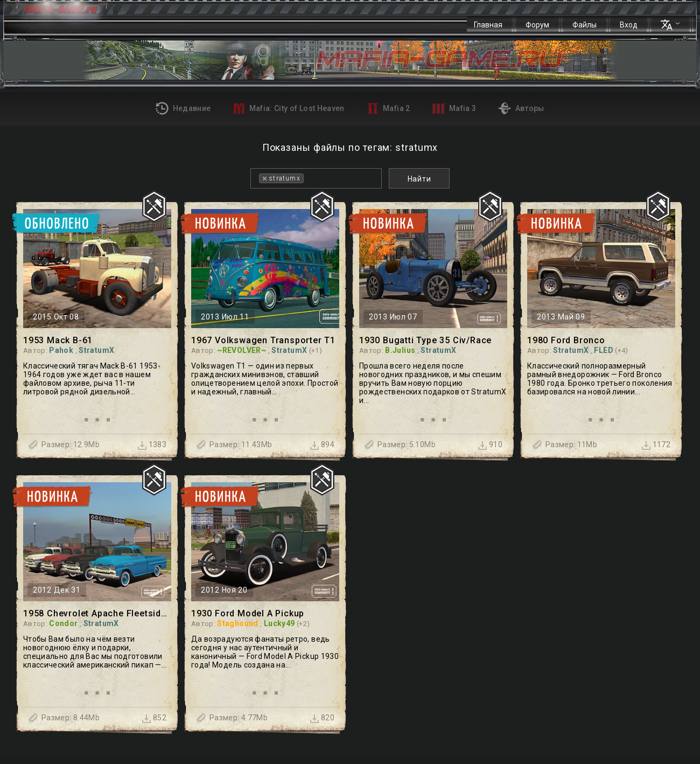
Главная (488, 25)
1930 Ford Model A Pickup (248, 613)
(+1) (316, 350)
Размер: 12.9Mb (71, 444)
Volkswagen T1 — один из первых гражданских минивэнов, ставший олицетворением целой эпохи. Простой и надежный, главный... (265, 379)
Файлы (584, 25)
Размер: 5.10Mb (407, 444)
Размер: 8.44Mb (71, 718)
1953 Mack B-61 (58, 340)
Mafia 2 (388, 108)
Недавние (183, 108)
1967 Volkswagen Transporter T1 (263, 340)
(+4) (621, 350)
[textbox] (309, 178)
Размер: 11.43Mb (241, 444)
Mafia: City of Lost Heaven (288, 108)
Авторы (521, 108)
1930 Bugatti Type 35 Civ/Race (425, 340)
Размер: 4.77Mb (239, 718)
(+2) (303, 624)
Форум (537, 25)
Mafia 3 (454, 109)
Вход (629, 25)
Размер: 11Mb (571, 444)
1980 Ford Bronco (566, 340)
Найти (419, 179)
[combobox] (316, 178)
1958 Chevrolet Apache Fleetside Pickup (97, 613)
